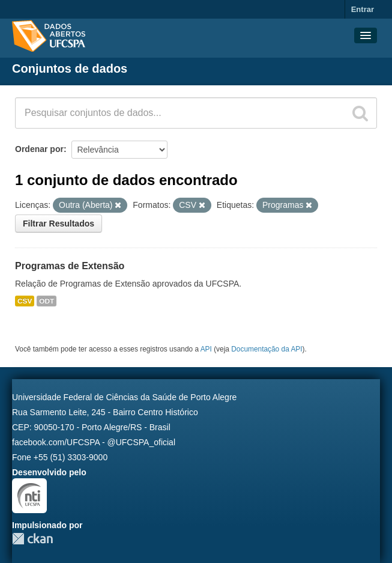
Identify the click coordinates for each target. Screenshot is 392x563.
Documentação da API (267, 349)
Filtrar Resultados (59, 224)
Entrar (363, 9)
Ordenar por (39, 149)
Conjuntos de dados (70, 68)
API (206, 349)
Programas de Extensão (70, 266)
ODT (47, 301)
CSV (25, 301)
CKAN (32, 539)
